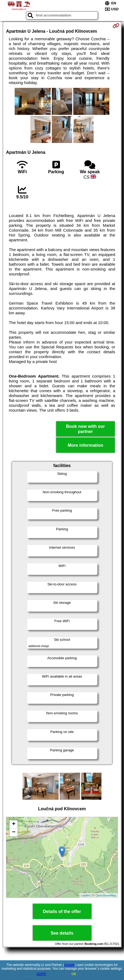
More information (86, 445)
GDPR (41, 974)
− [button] (14, 832)
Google (69, 965)
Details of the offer (62, 911)
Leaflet (85, 895)
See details (62, 933)
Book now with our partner (85, 429)
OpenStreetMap (106, 895)
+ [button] (14, 824)
